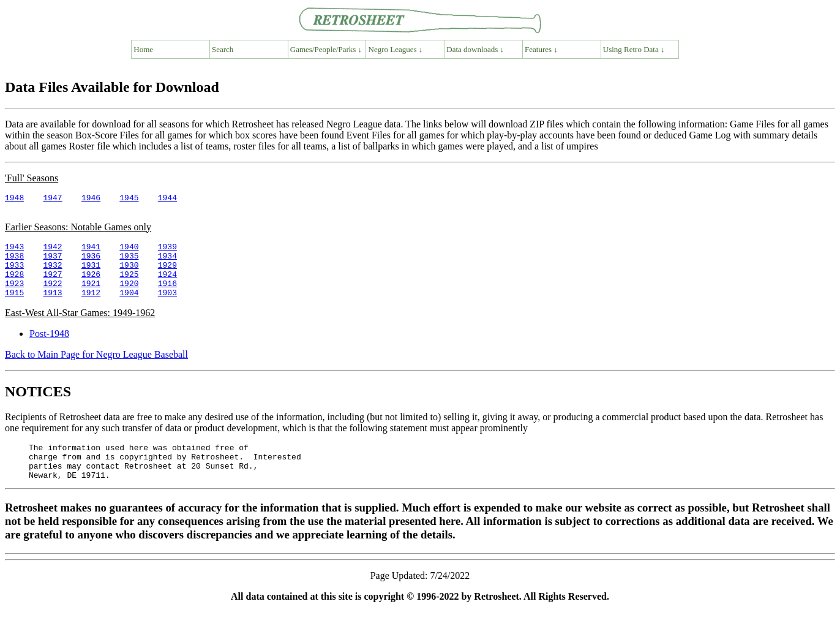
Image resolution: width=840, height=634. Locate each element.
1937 (52, 263)
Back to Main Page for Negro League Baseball (96, 369)
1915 (14, 307)
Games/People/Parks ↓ (326, 49)
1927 (52, 285)
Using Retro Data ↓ (634, 49)
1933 (14, 274)
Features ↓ (541, 49)
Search (223, 49)
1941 (91, 252)
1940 (129, 252)
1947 (52, 199)
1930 (129, 274)
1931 (91, 274)
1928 (14, 285)
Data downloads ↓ (475, 49)
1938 (14, 263)
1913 (52, 307)
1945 (129, 199)
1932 (52, 274)
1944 (167, 199)
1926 (91, 285)
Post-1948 (49, 348)
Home (143, 49)
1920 (129, 296)
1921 (91, 296)
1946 (91, 199)
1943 (14, 252)
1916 (167, 296)
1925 (129, 285)
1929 (167, 274)
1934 (167, 263)
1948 (14, 199)
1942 (52, 252)
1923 (14, 296)
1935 (129, 263)
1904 (129, 307)
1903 (167, 307)
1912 (91, 307)
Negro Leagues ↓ (396, 49)
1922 (52, 296)
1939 (167, 252)
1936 (91, 263)
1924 (167, 285)
